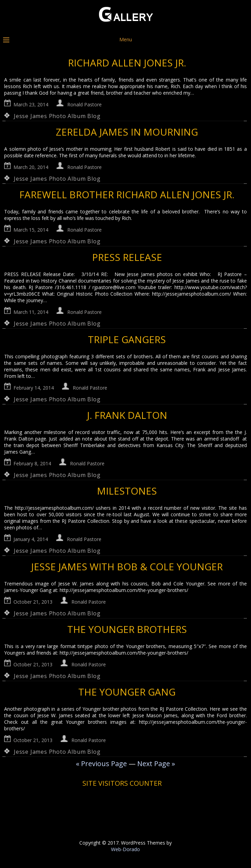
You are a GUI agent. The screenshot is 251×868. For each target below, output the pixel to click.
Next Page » (156, 764)
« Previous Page (101, 764)
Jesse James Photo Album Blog (57, 116)
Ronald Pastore (84, 104)
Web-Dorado (125, 849)
